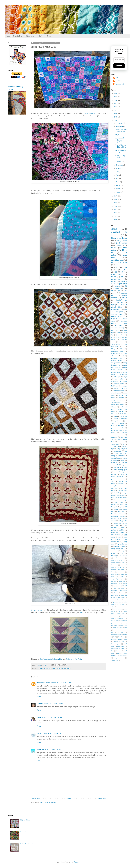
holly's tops (115, 386)
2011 (116, 216)
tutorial (114, 248)
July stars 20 (123, 374)
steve (118, 439)
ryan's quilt (121, 604)
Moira (125, 639)
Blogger (76, 862)
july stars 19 (118, 421)
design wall (122, 240)
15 (126, 265)
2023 (116, 104)
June (118, 175)
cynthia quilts (117, 316)
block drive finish (119, 238)
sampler (119, 539)
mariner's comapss (119, 391)
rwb (118, 653)
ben (126, 451)
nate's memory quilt (120, 470)
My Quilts (40, 36)
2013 (116, 210)
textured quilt (117, 630)
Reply (39, 696)
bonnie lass (121, 456)
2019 (116, 117)
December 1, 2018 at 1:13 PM (53, 733)
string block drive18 (118, 405)
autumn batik (115, 563)
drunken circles (119, 384)
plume (113, 479)
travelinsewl (120, 84)
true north (121, 632)
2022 (116, 107)
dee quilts (119, 379)
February (119, 189)
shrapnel (121, 398)
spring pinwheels (117, 400)
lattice (122, 423)
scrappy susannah (117, 361)
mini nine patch (116, 393)
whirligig (114, 556)
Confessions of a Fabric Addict (51, 659)
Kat (117, 78)
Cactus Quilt (24, 832)
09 (123, 444)
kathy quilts (57, 668)
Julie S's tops (123, 556)
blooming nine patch (118, 569)
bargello (114, 319)
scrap (119, 611)
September (120, 165)
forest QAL (115, 463)
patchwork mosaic (117, 428)
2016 (116, 199)
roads (119, 537)
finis (112, 651)
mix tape (116, 467)
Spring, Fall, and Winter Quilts (121, 130)
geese (115, 588)
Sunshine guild (116, 644)
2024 (116, 100)
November (120, 127)
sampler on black (122, 607)
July (117, 172)
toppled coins (122, 491)
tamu (125, 628)
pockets (114, 530)
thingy (123, 551)
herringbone (124, 590)
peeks (117, 525)
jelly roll (116, 593)
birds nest (114, 565)
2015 (116, 203)
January (119, 192)
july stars (116, 388)
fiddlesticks (123, 414)
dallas (121, 576)
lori (123, 356)
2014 (116, 206)
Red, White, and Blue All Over (121, 146)
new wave (121, 425)
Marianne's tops (66, 668)
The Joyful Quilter (44, 683)
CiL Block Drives (30, 36)
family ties (122, 581)
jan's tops (124, 386)
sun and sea (121, 442)
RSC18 (117, 493)
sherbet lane (115, 616)
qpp (119, 291)
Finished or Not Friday (74, 659)
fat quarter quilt (116, 583)
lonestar (124, 388)
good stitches (121, 243)
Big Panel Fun (25, 820)
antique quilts (119, 558)
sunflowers (115, 551)
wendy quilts (119, 288)
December (119, 123)
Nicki (39, 750)
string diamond (117, 628)
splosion (119, 623)
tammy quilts (116, 309)
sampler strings (118, 609)
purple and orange (118, 532)
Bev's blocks (121, 637)
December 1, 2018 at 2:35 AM (52, 717)
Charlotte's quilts (116, 639)
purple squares (117, 602)
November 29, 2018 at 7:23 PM (61, 683)
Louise (39, 704)
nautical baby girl (116, 600)
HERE (83, 612)
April (118, 182)
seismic (121, 342)
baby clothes (115, 330)
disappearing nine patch (119, 381)
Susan (39, 717)
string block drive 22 (118, 402)
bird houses (121, 495)
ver (122, 553)
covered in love (44, 668)
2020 (116, 114)
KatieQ (40, 733)
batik (123, 563)
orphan (124, 270)
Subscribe (119, 66)
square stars (123, 625)
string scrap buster (119, 658)
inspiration (115, 516)
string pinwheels (116, 344)
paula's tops (121, 477)
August (118, 168)
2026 (116, 93)
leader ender (115, 595)
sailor (113, 607)
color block (115, 574)
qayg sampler (116, 535)
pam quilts (123, 284)
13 (122, 272)
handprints (114, 590)
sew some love (119, 262)
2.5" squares (115, 446)
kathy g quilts (123, 521)
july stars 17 (115, 337)
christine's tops (121, 300)
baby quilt (117, 377)
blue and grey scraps (120, 500)
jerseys (122, 516)
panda (125, 600)
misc (113, 425)
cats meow (121, 572)
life (112, 291)
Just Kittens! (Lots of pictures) (120, 140)
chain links (119, 502)
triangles (114, 407)
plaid (122, 528)
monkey (124, 467)
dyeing (114, 305)
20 (126, 286)
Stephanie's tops (119, 642)
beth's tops (123, 323)
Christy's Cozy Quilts (120, 157)
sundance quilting (118, 328)
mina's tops (116, 279)
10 (123, 347)
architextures (118, 451)
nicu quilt (117, 472)
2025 (116, 97)
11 (126, 291)
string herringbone (117, 549)
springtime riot (116, 363)
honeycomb (123, 416)
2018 (116, 120)
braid (113, 572)
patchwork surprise (121, 523)
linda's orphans (122, 465)
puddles (122, 530)
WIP (119, 245)
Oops (117, 135)
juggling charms (116, 518)
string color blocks (119, 546)
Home (8, 36)
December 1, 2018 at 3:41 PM (51, 750)
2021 (116, 110)
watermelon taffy (116, 635)
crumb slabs (119, 302)
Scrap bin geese (122, 449)
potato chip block (117, 430)
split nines (121, 484)
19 (122, 277)
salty (113, 481)
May (118, 178)
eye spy (121, 412)
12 (116, 293)
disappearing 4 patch (118, 648)
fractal (125, 586)
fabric (123, 460)
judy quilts (119, 326)
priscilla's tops (117, 260)
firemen (125, 583)
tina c (124, 298)
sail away (121, 479)
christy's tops (117, 314)
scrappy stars (121, 614)
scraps (118, 286)
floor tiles (119, 651)
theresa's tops (116, 372)
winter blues (115, 444)
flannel (119, 333)
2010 (116, 220)
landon (123, 593)
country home (116, 458)
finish (51, 668)
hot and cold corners (120, 419)
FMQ (113, 349)
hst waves (121, 511)
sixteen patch (121, 618)
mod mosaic (121, 597)
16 (117, 270)
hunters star (116, 514)
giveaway (122, 588)
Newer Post (36, 799)
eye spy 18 (123, 507)
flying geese (117, 586)
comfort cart (121, 646)
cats (125, 267)
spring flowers (122, 544)
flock (115, 416)
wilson (114, 277)
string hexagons (116, 486)
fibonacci (114, 414)
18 (38, 668)
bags (125, 377)
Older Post (102, 799)
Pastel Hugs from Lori (28, 844)
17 (117, 265)
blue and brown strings (119, 498)
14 (116, 272)
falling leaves (116, 354)
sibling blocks (123, 655)
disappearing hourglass (118, 579)
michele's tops (117, 358)
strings (114, 281)
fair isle (116, 509)
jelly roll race (120, 335)
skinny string (115, 621)
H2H (122, 349)
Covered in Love (18, 36)
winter (125, 635)
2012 (116, 213)
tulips (113, 553)
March (118, 185)
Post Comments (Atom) (48, 803)
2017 (116, 196)
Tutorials (49, 36)
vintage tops (115, 660)
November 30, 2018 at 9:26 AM (53, 704)
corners (114, 505)
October (119, 162)
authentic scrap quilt (118, 560)
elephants (114, 581)
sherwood (114, 437)
